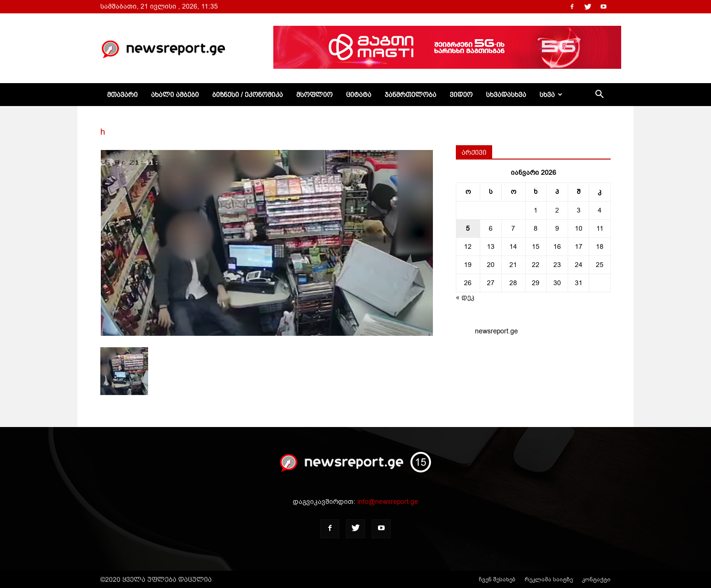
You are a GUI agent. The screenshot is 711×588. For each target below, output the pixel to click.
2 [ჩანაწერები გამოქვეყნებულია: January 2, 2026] (557, 210)
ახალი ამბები (175, 95)
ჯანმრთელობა (410, 95)
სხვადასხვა (506, 95)
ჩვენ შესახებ (497, 579)
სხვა (551, 95)
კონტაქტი (596, 579)
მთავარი (122, 95)
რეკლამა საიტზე (549, 579)
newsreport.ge (496, 331)
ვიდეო (461, 95)
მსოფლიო (314, 95)
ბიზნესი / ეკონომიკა (248, 95)
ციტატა (359, 95)
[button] (599, 95)
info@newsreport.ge (388, 502)
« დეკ (465, 297)
